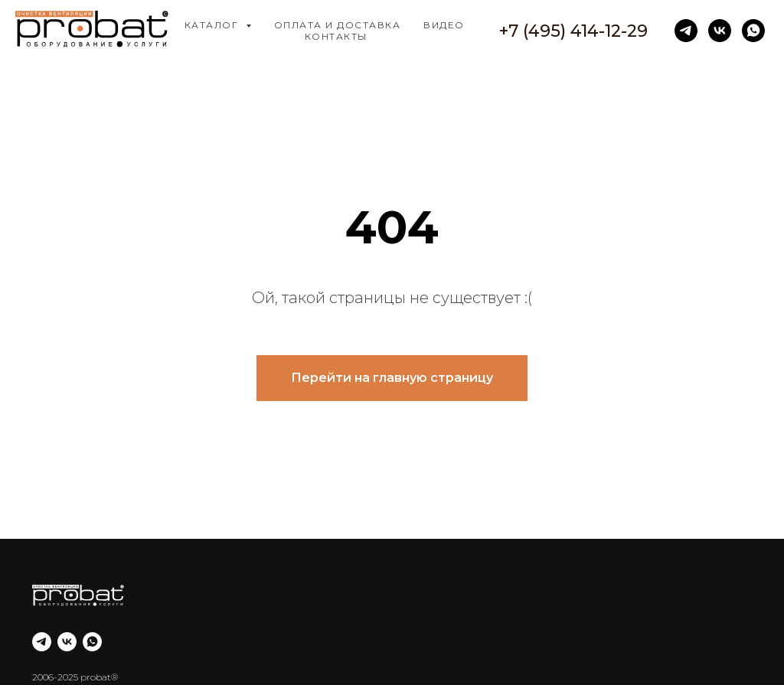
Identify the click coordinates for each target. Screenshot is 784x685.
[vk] (720, 31)
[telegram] (686, 31)
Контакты (336, 36)
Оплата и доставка (338, 25)
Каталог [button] (213, 25)
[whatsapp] (753, 31)
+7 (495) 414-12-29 (573, 31)
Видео (444, 25)
